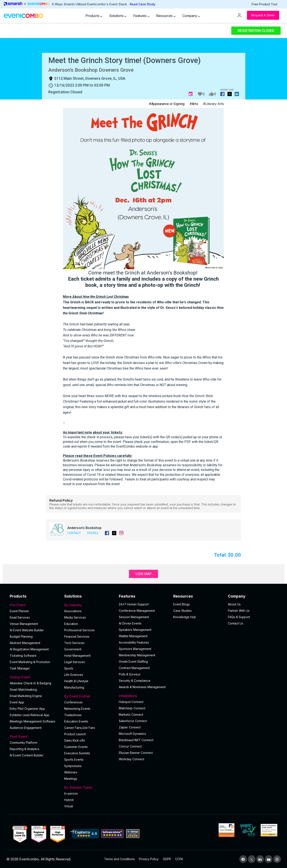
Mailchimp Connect (132, 708)
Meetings (71, 779)
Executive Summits (77, 753)
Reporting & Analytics (25, 749)
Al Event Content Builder (27, 755)
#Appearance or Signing (167, 104)
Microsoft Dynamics (132, 734)
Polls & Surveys (130, 674)
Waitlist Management (133, 636)
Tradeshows (73, 715)
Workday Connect (132, 759)
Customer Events (76, 747)
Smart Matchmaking (23, 689)
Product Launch (75, 734)
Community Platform (24, 743)
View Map (143, 574)
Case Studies (182, 611)
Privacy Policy (149, 859)
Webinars (71, 772)
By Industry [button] (89, 605)
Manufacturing (74, 687)
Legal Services (75, 662)
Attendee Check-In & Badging (31, 683)
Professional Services (79, 630)
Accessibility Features (134, 642)
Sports (69, 668)
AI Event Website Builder (27, 630)
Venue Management (24, 624)
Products (94, 16)
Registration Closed (256, 31)
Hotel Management (77, 656)
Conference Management (137, 611)
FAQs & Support (239, 617)
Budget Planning (21, 636)
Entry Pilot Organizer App (27, 709)
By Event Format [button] (89, 696)
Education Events (76, 721)
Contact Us (236, 623)
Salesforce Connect (133, 721)
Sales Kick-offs (75, 740)
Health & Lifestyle (76, 681)
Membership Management (137, 655)
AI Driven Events (130, 623)
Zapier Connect (130, 727)
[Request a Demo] (263, 15)
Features (141, 16)
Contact (74, 533)
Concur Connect (130, 746)
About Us (234, 604)
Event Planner (19, 611)
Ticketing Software (23, 656)
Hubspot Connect (131, 702)
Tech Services (74, 643)
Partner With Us (239, 611)
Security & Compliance (135, 681)
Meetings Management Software (33, 721)
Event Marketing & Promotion (30, 662)
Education (71, 624)
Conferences (73, 702)
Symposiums (73, 766)
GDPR (167, 859)
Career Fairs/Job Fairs (80, 728)
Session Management (134, 617)
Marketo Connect (131, 715)
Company (191, 16)
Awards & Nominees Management (142, 687)
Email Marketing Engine (26, 696)
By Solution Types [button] (89, 787)
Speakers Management (135, 630)
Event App (17, 702)
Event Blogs (182, 604)
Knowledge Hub (185, 617)
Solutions (118, 16)
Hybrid (69, 800)
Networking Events (77, 709)
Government (73, 649)
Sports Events (74, 759)
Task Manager (20, 668)
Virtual (69, 806)
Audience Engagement (26, 728)
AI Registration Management (29, 649)
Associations (73, 611)
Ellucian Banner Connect (136, 753)
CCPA (179, 859)
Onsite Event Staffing (133, 661)
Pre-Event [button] (35, 605)
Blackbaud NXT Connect (136, 740)
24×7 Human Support (134, 604)
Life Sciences (74, 675)
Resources (166, 16)
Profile (93, 533)
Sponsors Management (135, 649)
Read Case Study (143, 4)
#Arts (194, 104)
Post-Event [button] (35, 736)
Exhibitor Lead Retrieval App (30, 715)
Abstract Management (25, 643)
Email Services (20, 617)
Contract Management (134, 668)
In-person (71, 793)
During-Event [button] (35, 677)
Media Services (75, 617)
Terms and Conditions (119, 859)
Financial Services (77, 636)
